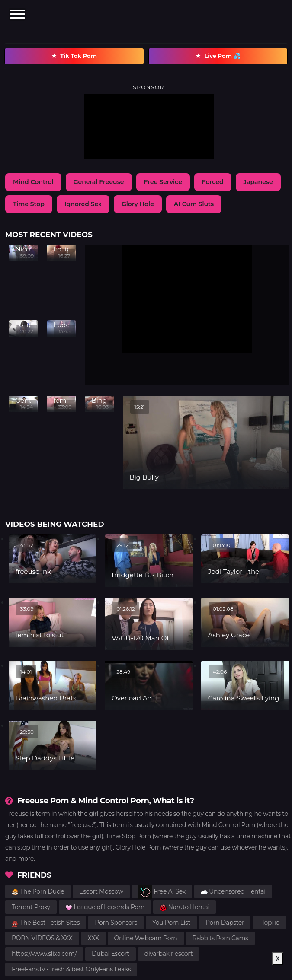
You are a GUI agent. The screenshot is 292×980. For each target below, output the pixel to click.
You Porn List (171, 923)
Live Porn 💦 (218, 56)
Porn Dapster (225, 923)
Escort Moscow (101, 891)
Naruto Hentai (185, 907)
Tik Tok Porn (74, 56)
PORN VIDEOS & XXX (42, 938)
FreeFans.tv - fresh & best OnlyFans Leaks (71, 969)
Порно (269, 923)
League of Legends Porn (105, 907)
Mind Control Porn (229, 825)
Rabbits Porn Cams (220, 938)
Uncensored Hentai (233, 891)
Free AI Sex (162, 892)
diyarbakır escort (169, 954)
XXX (93, 938)
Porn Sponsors (116, 923)
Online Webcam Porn (146, 938)
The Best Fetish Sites (46, 923)
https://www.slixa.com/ (44, 954)
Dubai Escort (111, 954)
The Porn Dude (38, 891)
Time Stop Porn (128, 836)
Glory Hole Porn (138, 847)
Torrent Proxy (31, 907)
